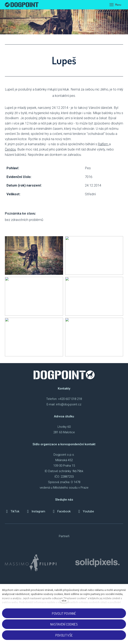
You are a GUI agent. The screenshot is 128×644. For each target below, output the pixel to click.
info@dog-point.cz (69, 404)
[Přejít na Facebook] (61, 511)
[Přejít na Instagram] (36, 511)
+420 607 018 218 (70, 399)
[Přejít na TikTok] (12, 511)
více (64, 601)
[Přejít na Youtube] (86, 511)
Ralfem (103, 144)
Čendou (10, 149)
